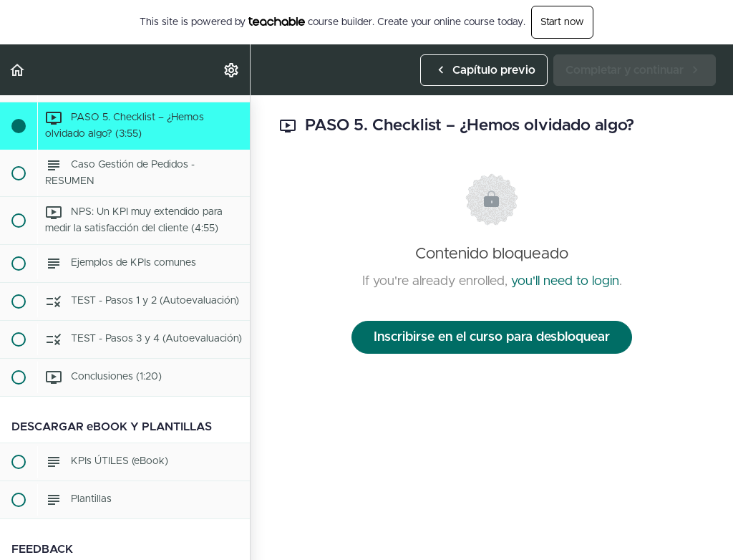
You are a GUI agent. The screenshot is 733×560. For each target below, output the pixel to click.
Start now (562, 22)
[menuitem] (232, 70)
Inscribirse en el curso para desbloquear (492, 337)
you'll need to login (565, 281)
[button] (18, 70)
